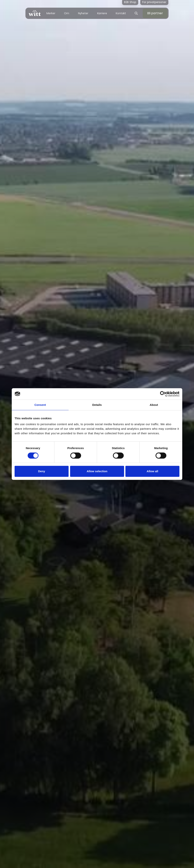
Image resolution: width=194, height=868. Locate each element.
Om (67, 13)
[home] (35, 13)
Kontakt (121, 13)
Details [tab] (97, 405)
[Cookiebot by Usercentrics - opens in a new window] (163, 394)
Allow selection (97, 471)
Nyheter (83, 13)
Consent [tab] (40, 405)
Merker (51, 13)
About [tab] (154, 405)
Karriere (102, 13)
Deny (42, 471)
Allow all (152, 471)
